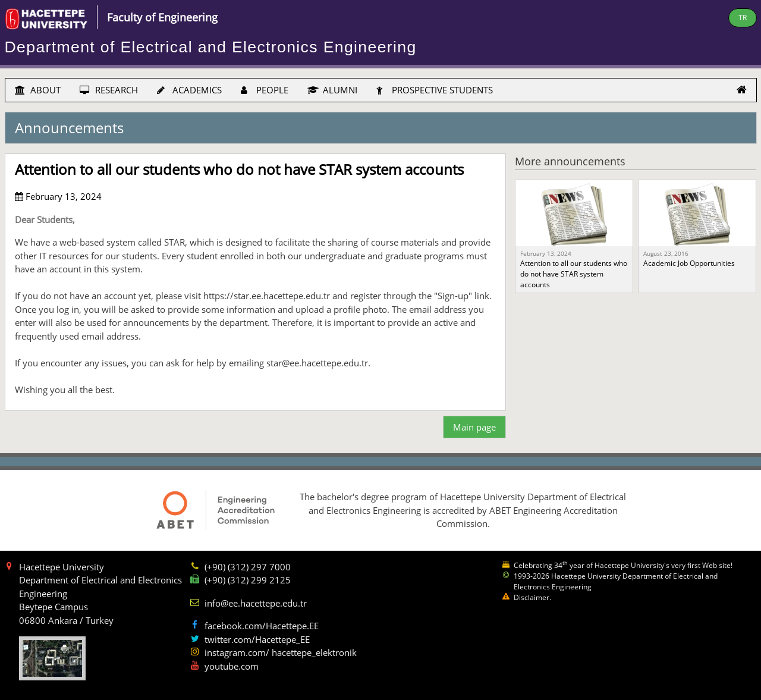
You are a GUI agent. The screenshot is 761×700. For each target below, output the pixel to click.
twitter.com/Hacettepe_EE (257, 639)
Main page (474, 427)
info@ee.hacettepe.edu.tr (256, 603)
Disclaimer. (532, 597)
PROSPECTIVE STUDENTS (435, 90)
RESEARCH (109, 90)
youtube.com (232, 666)
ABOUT (38, 90)
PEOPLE (265, 90)
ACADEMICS (189, 90)
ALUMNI (332, 90)
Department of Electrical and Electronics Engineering (211, 47)
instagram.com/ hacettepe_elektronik (281, 652)
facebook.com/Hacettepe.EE (262, 626)
